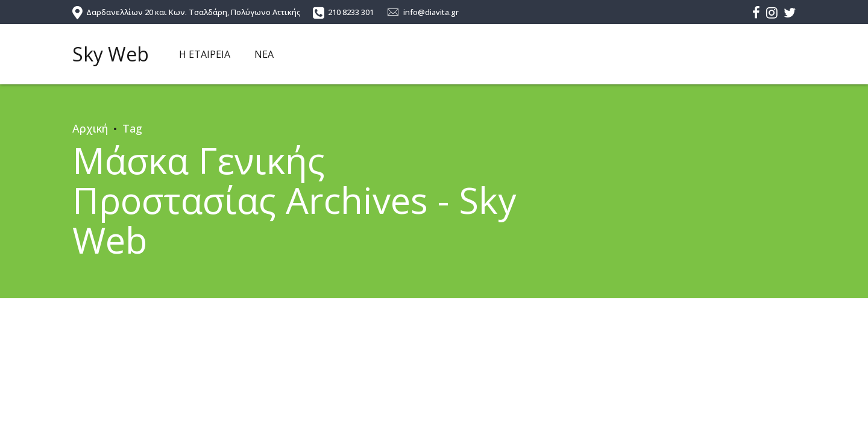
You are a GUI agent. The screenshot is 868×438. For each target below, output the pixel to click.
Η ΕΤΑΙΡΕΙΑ (205, 54)
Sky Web (111, 54)
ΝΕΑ (264, 54)
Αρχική (90, 128)
